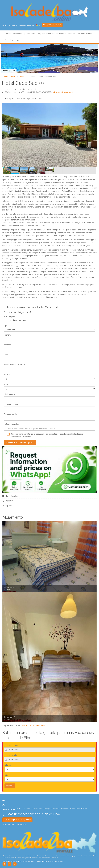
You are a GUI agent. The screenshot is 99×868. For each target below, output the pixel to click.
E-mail (6, 355)
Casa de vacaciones (13, 40)
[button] (95, 135)
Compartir (37, 98)
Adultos (7, 375)
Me (56, 861)
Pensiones (71, 34)
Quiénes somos (22, 861)
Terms (44, 861)
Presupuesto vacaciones (52, 25)
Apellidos (7, 345)
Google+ (61, 861)
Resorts (62, 34)
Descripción (9, 98)
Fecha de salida (10, 414)
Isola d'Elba (6, 861)
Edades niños (9, 394)
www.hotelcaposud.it (63, 92)
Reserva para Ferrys (26, 25)
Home (5, 76)
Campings (41, 34)
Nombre (7, 335)
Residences (17, 34)
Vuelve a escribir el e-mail (14, 365)
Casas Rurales (55, 809)
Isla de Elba (26, 725)
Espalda (7, 506)
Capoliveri (23, 76)
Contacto (31, 861)
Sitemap (51, 861)
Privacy (38, 861)
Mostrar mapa (24, 98)
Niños (6, 384)
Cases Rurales (52, 34)
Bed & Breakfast (82, 809)
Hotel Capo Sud (10, 496)
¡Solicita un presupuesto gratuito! (17, 820)
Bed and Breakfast (85, 34)
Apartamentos (29, 34)
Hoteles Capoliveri (40, 725)
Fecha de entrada (11, 404)
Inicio (4, 25)
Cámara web (13, 25)
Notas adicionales (11, 424)
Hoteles (8, 34)
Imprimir (7, 501)
